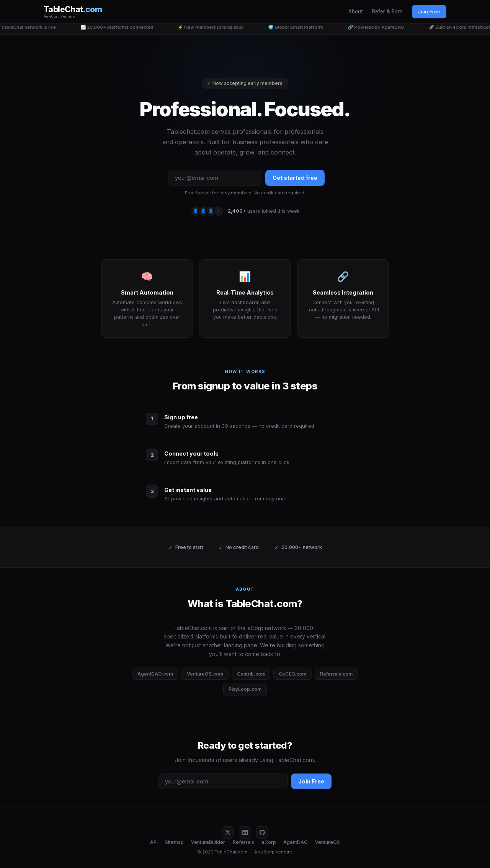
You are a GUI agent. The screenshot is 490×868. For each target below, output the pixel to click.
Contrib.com (251, 674)
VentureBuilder (208, 842)
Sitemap (174, 842)
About (356, 11)
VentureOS (327, 842)
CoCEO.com (292, 674)
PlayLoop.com (245, 689)
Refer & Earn (387, 11)
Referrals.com (336, 674)
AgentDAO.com (155, 674)
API (154, 842)
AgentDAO (296, 842)
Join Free (429, 11)
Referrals (243, 842)
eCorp (269, 842)
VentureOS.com (205, 674)
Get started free (295, 178)
